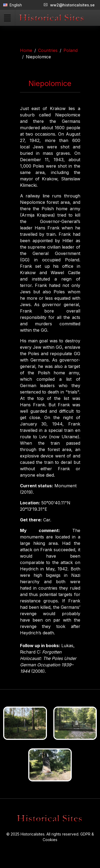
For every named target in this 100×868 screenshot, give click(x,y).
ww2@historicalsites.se (69, 5)
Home (26, 50)
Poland (71, 50)
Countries (48, 50)
